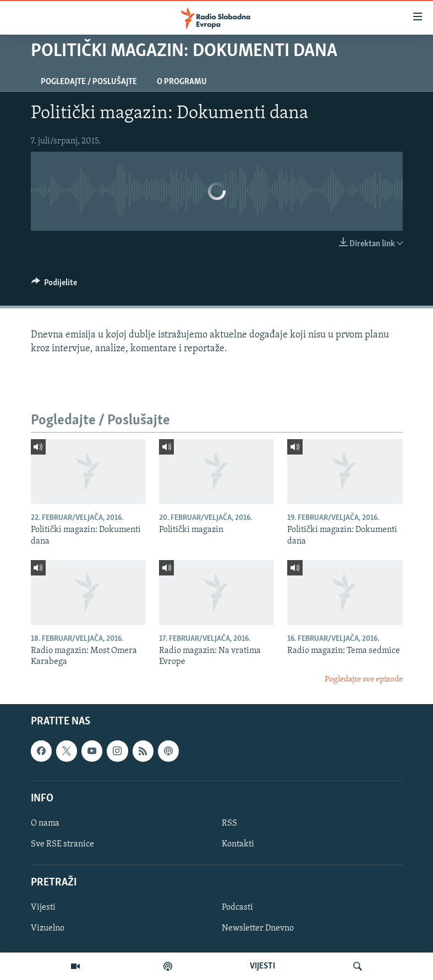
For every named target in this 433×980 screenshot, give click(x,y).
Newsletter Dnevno (258, 929)
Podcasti (237, 908)
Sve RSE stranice (62, 844)
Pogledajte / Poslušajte (89, 82)
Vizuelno (48, 929)
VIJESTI (262, 966)
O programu (182, 82)
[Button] (54, 285)
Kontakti (238, 844)
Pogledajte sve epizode (364, 680)
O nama (45, 823)
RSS (229, 823)
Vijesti (43, 908)
